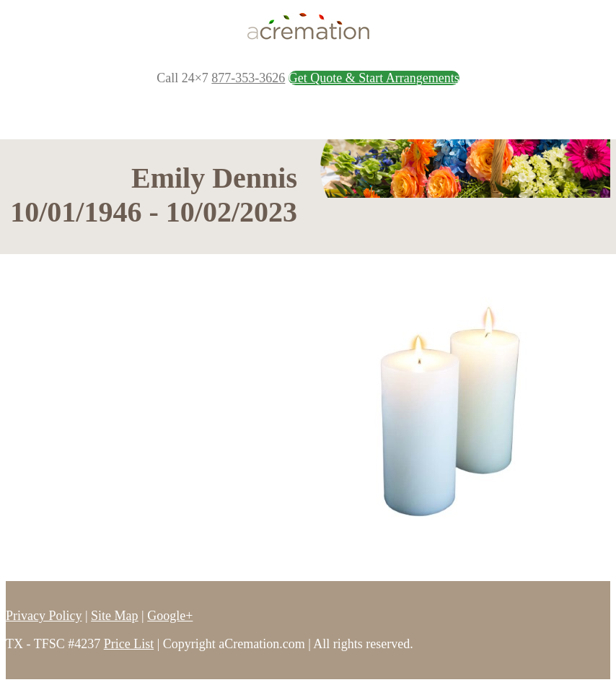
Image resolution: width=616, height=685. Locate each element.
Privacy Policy (44, 616)
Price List (129, 644)
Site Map (115, 616)
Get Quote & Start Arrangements (374, 78)
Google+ (170, 616)
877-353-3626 (248, 78)
